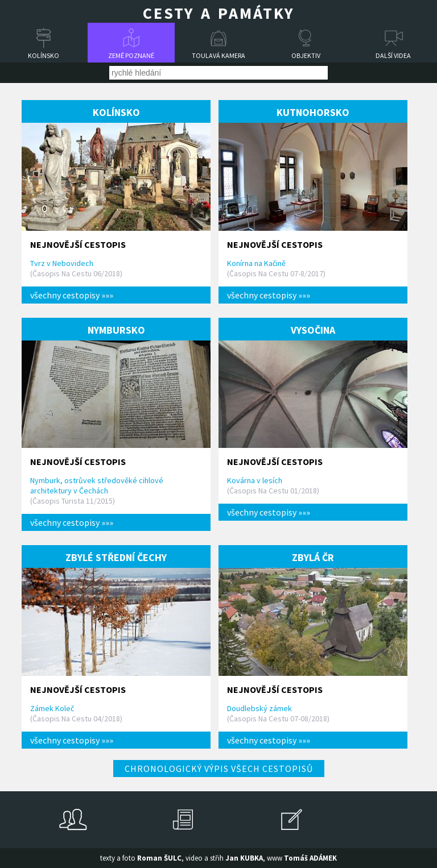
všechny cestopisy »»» (72, 295)
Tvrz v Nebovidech (62, 263)
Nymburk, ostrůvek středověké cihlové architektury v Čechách (97, 485)
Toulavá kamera (218, 55)
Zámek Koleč (52, 708)
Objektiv (306, 55)
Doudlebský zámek (259, 708)
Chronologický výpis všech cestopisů (219, 769)
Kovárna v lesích (255, 480)
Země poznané (131, 55)
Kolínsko (44, 55)
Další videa (393, 55)
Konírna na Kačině (256, 263)
